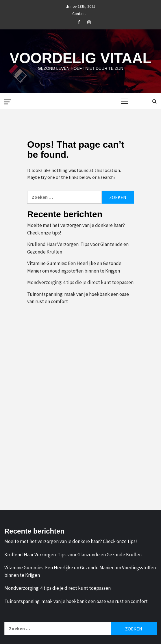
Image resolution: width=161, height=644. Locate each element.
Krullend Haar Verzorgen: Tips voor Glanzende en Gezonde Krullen (78, 248)
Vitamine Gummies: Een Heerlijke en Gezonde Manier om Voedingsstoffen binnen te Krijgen (74, 267)
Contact (79, 13)
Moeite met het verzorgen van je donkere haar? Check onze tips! (76, 229)
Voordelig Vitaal (80, 58)
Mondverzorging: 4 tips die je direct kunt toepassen (80, 282)
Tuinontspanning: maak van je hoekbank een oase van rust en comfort (78, 298)
